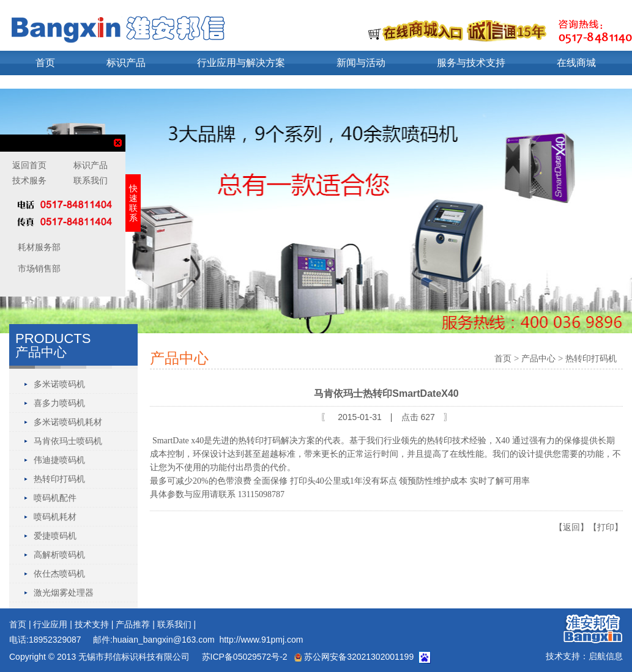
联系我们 (174, 624)
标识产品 (126, 63)
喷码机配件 (55, 498)
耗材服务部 (38, 247)
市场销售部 (38, 268)
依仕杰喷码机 (59, 574)
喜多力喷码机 (59, 403)
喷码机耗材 (55, 517)
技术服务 (29, 180)
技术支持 (92, 624)
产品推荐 (133, 624)
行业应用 (50, 624)
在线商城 (576, 63)
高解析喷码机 (59, 555)
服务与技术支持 (471, 63)
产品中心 (538, 358)
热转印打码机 (59, 479)
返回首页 (29, 165)
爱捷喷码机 (55, 536)
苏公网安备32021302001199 (354, 657)
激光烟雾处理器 (64, 593)
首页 (45, 63)
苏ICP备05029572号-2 (244, 657)
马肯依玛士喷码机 (68, 441)
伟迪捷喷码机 (59, 460)
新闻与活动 (361, 63)
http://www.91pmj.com (261, 640)
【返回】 (571, 527)
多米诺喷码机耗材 (68, 422)
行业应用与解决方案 (241, 63)
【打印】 (606, 527)
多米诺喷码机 (59, 384)
